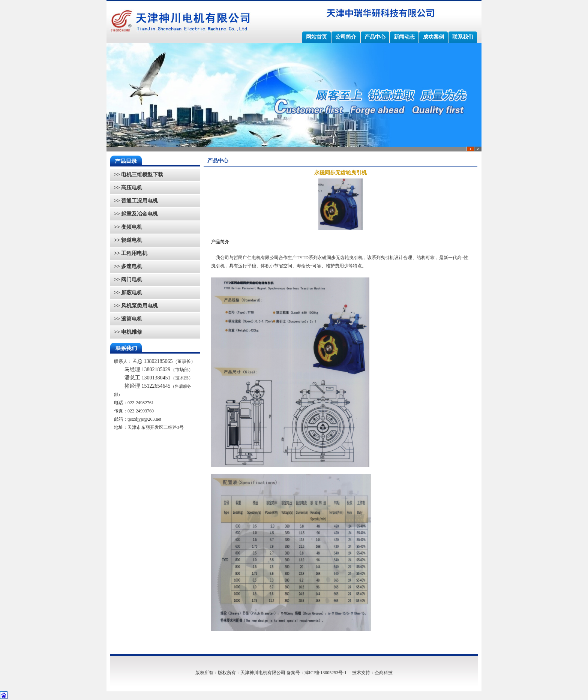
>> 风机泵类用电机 (136, 306)
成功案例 (433, 37)
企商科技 (384, 673)
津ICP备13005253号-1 (326, 673)
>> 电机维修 (128, 332)
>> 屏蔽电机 (128, 293)
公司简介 (346, 37)
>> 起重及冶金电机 (136, 214)
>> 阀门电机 (128, 280)
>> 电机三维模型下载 (139, 175)
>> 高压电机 (128, 188)
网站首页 (316, 37)
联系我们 (463, 37)
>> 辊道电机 (128, 240)
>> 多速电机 (128, 266)
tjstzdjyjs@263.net (144, 419)
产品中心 (375, 37)
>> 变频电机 (128, 227)
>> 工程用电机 (131, 253)
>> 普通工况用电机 (136, 201)
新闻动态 (404, 37)
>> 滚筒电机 (128, 319)
